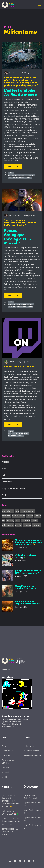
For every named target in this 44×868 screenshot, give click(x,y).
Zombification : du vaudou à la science (10, 832)
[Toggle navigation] (40, 5)
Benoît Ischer (12, 73)
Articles (11, 173)
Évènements (8, 751)
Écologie (21, 175)
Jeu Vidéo (12, 178)
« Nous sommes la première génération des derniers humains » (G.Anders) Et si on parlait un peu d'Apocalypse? (21, 82)
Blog (4, 746)
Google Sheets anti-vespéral (31, 797)
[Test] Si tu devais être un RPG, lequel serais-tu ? (11, 821)
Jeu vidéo (25, 521)
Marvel (14, 307)
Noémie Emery (13, 362)
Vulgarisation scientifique (13, 488)
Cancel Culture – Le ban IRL (19, 367)
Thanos (30, 307)
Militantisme (21, 178)
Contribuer (7, 768)
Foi (9, 307)
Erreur (26, 433)
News (4, 469)
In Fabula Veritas (32, 751)
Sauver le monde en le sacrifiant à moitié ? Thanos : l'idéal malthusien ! (21, 223)
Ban (10, 433)
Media (5, 777)
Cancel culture (27, 511)
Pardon (21, 436)
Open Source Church (8, 761)
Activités (6, 755)
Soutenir (6, 772)
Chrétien (11, 304)
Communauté (21, 304)
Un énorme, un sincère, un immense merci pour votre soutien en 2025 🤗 (10, 801)
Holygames (29, 746)
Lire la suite (13, 166)
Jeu (33, 175)
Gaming (28, 175)
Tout (4, 495)
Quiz (4, 475)
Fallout (29, 178)
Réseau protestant (32, 755)
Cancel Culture (18, 433)
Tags (4, 505)
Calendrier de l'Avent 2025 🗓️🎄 (10, 813)
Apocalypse (12, 175)
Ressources (7, 482)
